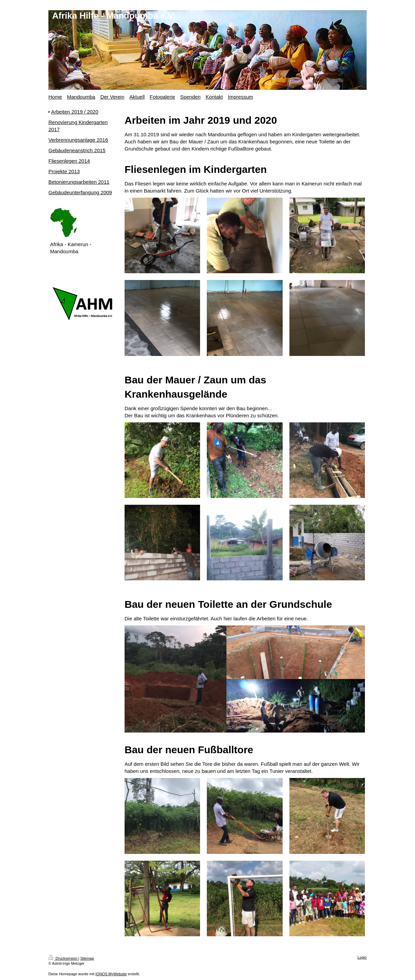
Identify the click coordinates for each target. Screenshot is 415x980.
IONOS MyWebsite (111, 974)
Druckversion (63, 958)
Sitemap (87, 958)
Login (362, 957)
